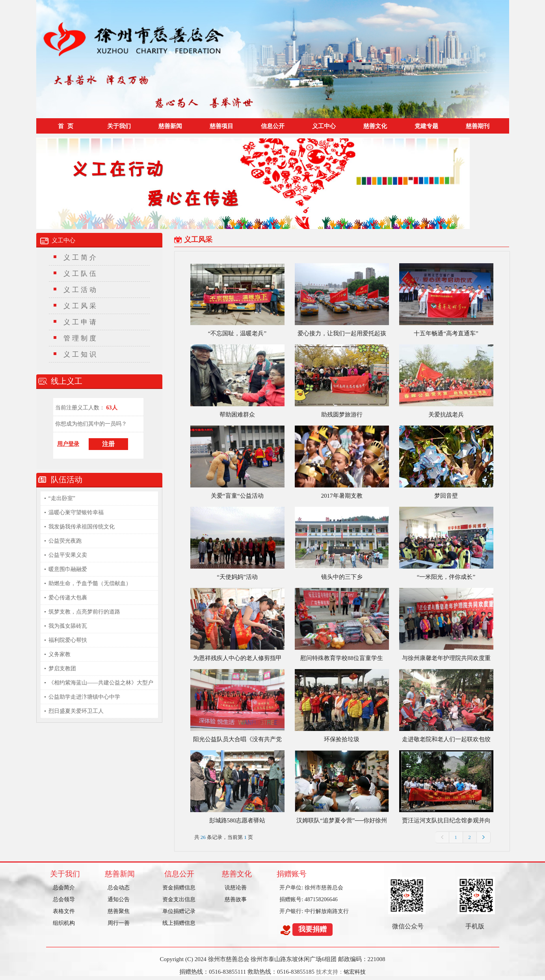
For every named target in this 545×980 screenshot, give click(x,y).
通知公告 (119, 899)
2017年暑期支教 (342, 496)
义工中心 (324, 126)
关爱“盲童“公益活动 (237, 496)
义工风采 (81, 306)
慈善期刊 (478, 126)
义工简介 (81, 258)
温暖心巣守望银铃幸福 (76, 512)
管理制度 (81, 338)
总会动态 (119, 888)
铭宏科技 (355, 972)
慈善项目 (221, 126)
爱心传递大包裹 (68, 598)
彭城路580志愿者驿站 (237, 820)
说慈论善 (236, 888)
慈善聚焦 (119, 911)
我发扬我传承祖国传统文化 (82, 527)
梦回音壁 (446, 496)
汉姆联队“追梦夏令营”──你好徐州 (342, 820)
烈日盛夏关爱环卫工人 (76, 711)
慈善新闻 (170, 126)
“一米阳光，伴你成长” (446, 577)
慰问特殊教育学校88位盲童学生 (342, 658)
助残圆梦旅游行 (342, 415)
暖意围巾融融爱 (68, 569)
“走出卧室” (62, 498)
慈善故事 (236, 899)
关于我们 (119, 126)
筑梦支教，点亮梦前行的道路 (84, 612)
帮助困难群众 (237, 415)
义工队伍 (81, 274)
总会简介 (64, 888)
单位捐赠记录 (179, 911)
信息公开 (273, 126)
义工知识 (81, 354)
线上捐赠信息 (179, 923)
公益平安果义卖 (68, 555)
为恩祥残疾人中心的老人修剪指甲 (237, 658)
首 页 (65, 126)
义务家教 (60, 654)
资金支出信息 (179, 899)
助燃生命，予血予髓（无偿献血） (90, 583)
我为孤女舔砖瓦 (68, 626)
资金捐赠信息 (179, 888)
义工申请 (81, 322)
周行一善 (119, 923)
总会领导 (64, 899)
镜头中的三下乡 (342, 577)
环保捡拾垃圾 (342, 739)
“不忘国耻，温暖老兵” (237, 333)
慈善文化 (375, 126)
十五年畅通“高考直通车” (446, 333)
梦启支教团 (62, 669)
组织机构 (64, 923)
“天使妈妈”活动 (237, 577)
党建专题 (426, 126)
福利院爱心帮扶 (68, 640)
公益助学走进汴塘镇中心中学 (84, 697)
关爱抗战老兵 (446, 415)
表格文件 (64, 911)
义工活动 (81, 290)
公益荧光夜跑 (65, 541)
